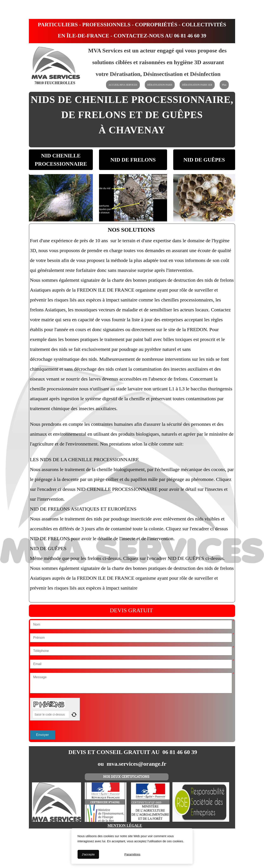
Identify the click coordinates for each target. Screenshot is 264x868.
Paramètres (132, 854)
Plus (224, 85)
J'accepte (88, 854)
